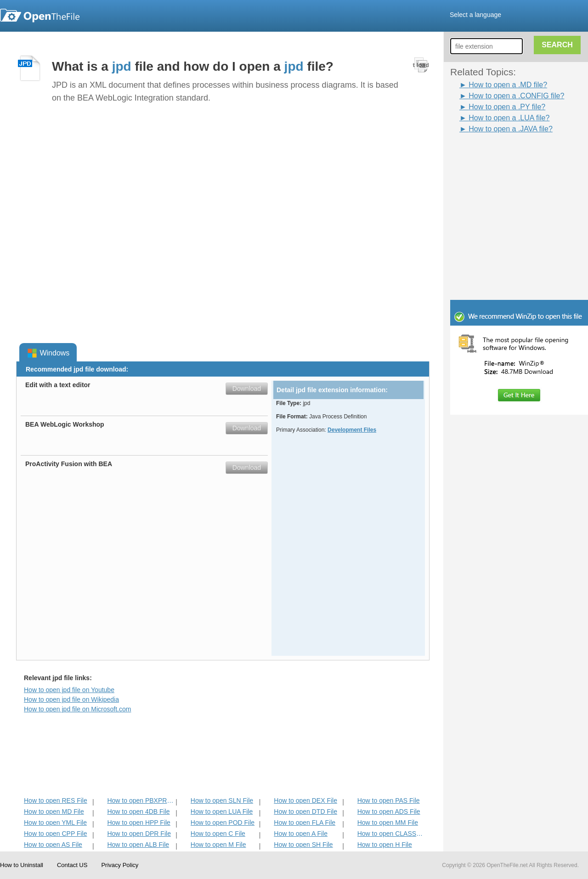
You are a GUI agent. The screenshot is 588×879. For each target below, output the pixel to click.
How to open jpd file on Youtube (69, 690)
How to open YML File (55, 823)
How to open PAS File (389, 800)
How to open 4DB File (138, 811)
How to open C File (218, 834)
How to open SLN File (222, 800)
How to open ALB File (138, 845)
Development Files (352, 430)
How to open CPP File (55, 834)
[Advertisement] (505, 155)
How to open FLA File (305, 823)
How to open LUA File (222, 811)
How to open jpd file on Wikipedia (71, 699)
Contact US (72, 865)
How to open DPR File (139, 834)
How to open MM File (388, 823)
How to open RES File (56, 800)
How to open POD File (223, 823)
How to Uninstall (22, 865)
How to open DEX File (305, 800)
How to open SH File (303, 845)
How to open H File (385, 845)
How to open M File (218, 845)
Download (247, 389)
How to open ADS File (389, 811)
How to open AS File (53, 845)
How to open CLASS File (391, 834)
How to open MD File (54, 811)
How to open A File (301, 834)
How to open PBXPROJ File (140, 800)
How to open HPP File (139, 823)
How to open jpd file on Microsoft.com (77, 709)
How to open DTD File (305, 811)
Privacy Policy (120, 865)
